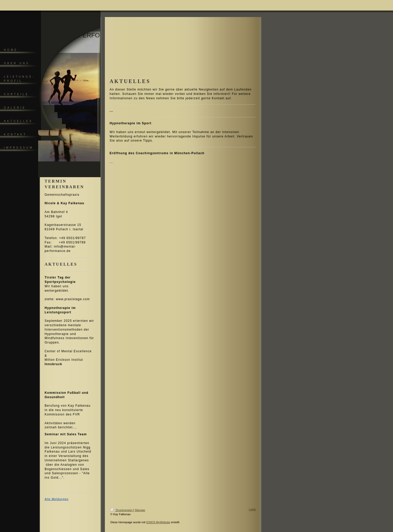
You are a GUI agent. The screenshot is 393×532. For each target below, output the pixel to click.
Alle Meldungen (57, 499)
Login (252, 509)
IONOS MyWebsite (158, 522)
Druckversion (122, 510)
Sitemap (140, 510)
